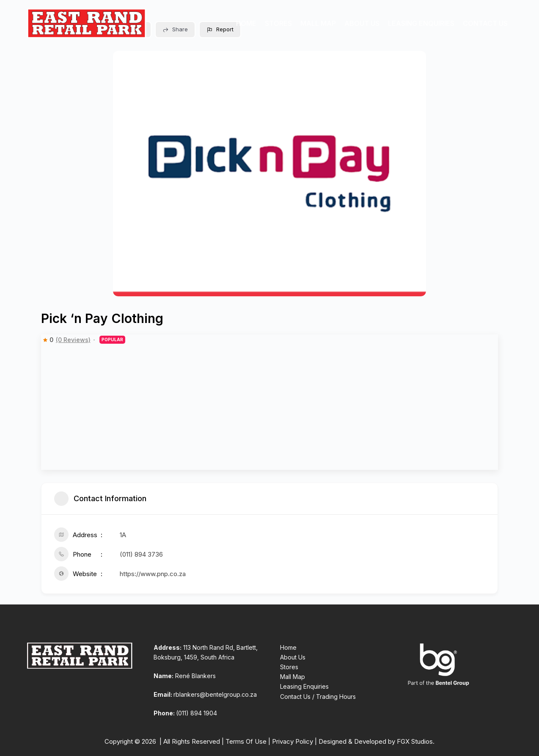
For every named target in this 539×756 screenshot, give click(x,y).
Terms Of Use (246, 741)
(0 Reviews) (73, 340)
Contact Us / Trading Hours (318, 697)
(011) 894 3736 (141, 554)
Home (246, 23)
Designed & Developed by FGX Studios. (377, 741)
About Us (362, 23)
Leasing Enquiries (421, 23)
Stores (278, 23)
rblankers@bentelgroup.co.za (215, 694)
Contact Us (485, 23)
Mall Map (318, 23)
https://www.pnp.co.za (153, 574)
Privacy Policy (293, 741)
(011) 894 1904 (197, 713)
